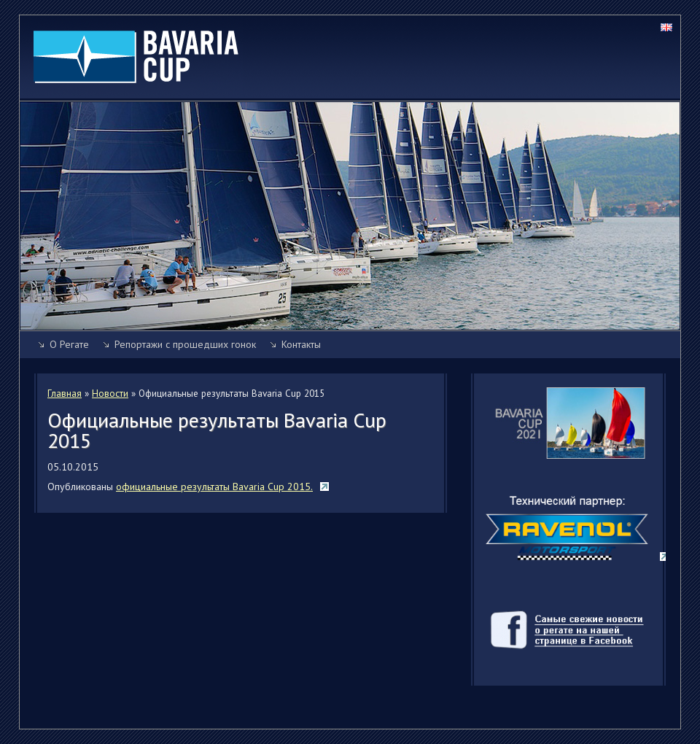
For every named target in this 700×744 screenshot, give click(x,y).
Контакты (301, 344)
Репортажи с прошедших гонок (185, 344)
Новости (110, 393)
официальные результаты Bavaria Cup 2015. (214, 487)
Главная (65, 393)
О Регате (69, 344)
